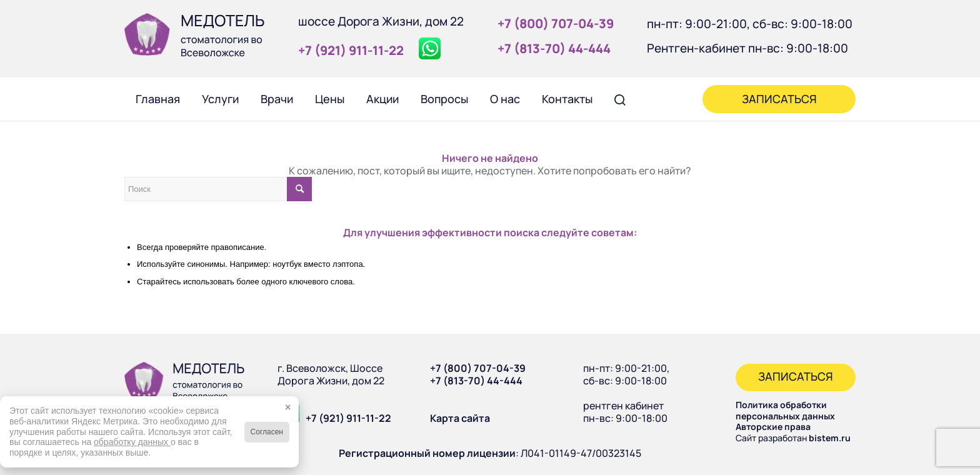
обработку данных (132, 442)
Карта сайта (460, 418)
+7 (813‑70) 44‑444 (554, 48)
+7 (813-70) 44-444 (476, 381)
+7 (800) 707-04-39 (478, 368)
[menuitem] (157, 99)
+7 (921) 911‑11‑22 (351, 50)
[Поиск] (620, 99)
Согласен (267, 432)
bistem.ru (830, 438)
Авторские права (773, 427)
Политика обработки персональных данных (785, 410)
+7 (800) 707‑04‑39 (556, 23)
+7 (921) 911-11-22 (348, 418)
